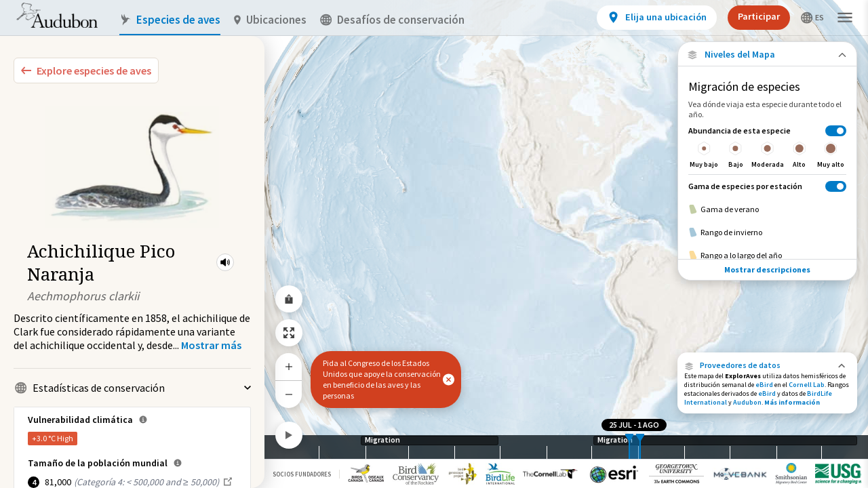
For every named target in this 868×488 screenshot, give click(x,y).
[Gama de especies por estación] (767, 186)
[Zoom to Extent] (289, 333)
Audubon (747, 402)
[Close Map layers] (767, 55)
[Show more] (211, 345)
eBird (764, 385)
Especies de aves (170, 20)
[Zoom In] (289, 367)
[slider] (629, 447)
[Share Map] (289, 299)
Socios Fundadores (302, 474)
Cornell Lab (807, 385)
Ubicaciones (270, 20)
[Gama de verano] (767, 209)
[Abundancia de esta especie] (767, 147)
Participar (759, 16)
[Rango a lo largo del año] (767, 256)
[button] (225, 262)
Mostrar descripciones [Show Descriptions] (767, 269)
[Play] (289, 435)
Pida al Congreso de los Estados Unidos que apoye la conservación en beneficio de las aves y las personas (382, 379)
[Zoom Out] (289, 394)
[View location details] (657, 18)
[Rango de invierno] (767, 232)
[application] (434, 244)
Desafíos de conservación (392, 20)
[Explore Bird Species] (86, 70)
